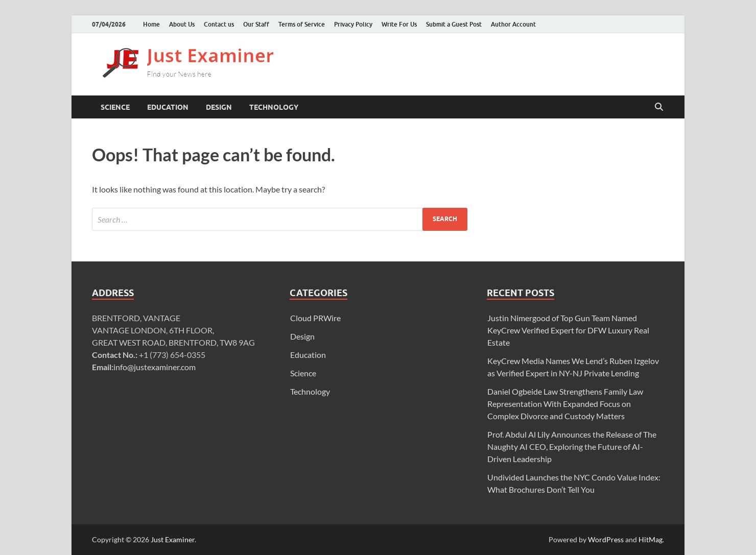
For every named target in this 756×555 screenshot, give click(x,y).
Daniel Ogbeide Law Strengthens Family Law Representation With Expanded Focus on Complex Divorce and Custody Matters (565, 404)
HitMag (651, 539)
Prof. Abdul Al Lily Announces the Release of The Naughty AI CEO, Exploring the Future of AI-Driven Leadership (572, 447)
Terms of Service (302, 24)
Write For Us (399, 24)
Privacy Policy (353, 24)
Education (168, 107)
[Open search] (659, 107)
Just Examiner (173, 539)
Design (219, 107)
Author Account (513, 24)
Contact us (219, 24)
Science (115, 107)
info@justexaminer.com (155, 367)
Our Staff (256, 24)
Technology (274, 107)
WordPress (606, 539)
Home (151, 24)
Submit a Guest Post (454, 24)
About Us (182, 24)
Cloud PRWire (315, 318)
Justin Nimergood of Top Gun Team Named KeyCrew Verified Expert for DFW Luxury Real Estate (568, 330)
